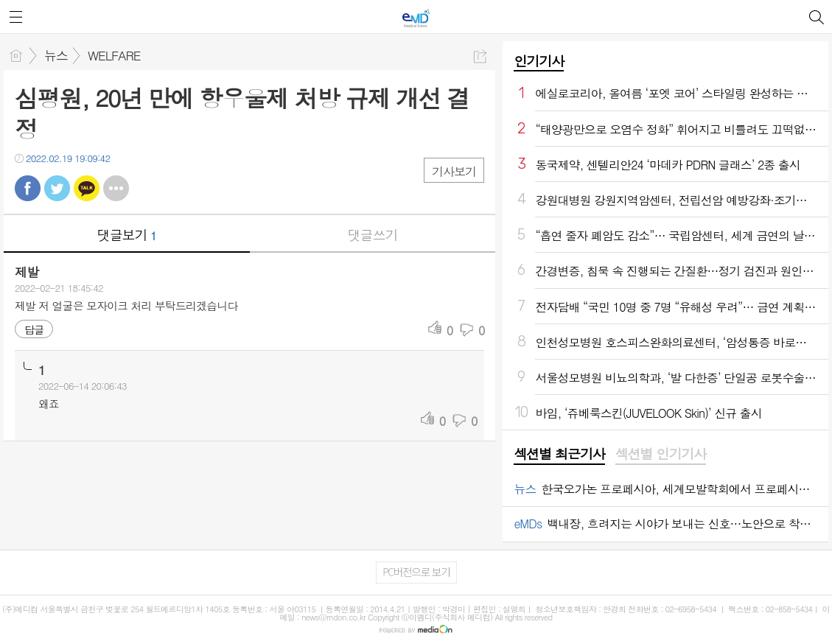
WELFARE (114, 55)
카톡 (87, 188)
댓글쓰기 (373, 235)
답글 (34, 329)
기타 (116, 188)
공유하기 (480, 56)
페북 (28, 188)
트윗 (57, 188)
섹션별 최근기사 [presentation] (559, 454)
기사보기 (454, 171)
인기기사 (539, 61)
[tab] (559, 455)
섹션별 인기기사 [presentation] (661, 454)
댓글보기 (127, 235)
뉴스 (56, 55)
